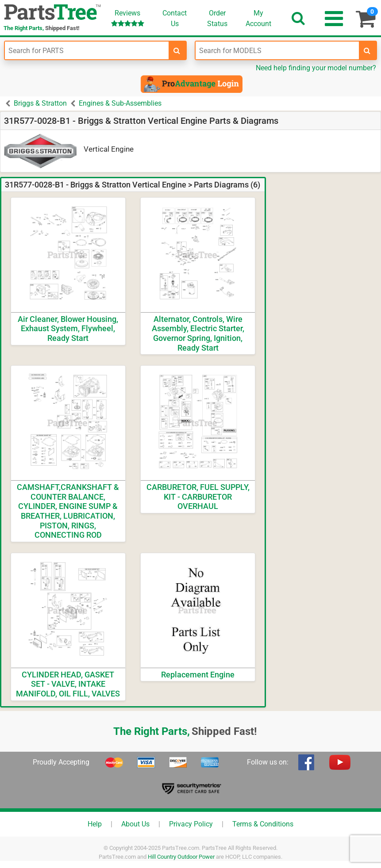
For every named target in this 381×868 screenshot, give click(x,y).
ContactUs (175, 18)
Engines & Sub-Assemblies (120, 103)
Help (95, 824)
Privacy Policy (191, 824)
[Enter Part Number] (87, 50)
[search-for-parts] (177, 50)
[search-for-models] (367, 50)
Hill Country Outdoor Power (181, 857)
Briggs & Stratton (40, 103)
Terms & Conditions (263, 824)
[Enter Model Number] (277, 50)
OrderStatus (217, 18)
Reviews (128, 18)
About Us (135, 824)
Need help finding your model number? (316, 68)
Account (258, 18)
